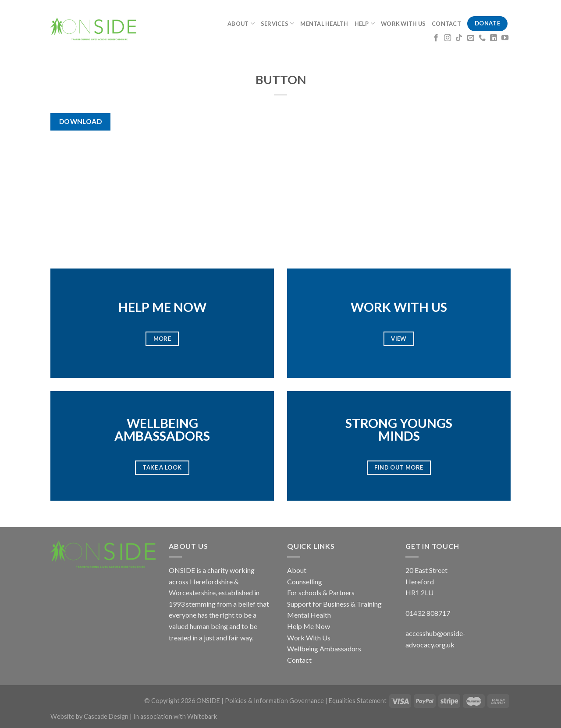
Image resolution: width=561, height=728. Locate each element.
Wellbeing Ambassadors (324, 648)
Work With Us (309, 638)
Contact (299, 660)
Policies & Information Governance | (277, 701)
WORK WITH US (403, 24)
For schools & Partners (321, 592)
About (297, 570)
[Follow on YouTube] (505, 38)
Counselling (305, 581)
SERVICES (278, 23)
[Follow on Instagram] (447, 38)
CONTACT (446, 24)
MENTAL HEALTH (324, 24)
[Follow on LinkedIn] (494, 38)
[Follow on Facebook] (436, 38)
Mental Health (309, 615)
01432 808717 (428, 613)
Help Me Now (309, 626)
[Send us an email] (471, 38)
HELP (365, 23)
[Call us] (482, 38)
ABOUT (241, 23)
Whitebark (202, 716)
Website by (67, 716)
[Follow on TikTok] (459, 38)
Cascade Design (107, 716)
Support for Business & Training (334, 604)
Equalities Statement (358, 701)
